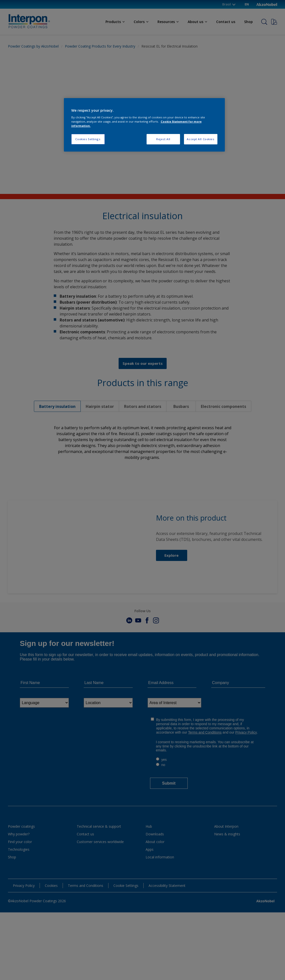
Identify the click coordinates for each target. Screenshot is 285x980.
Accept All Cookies (200, 139)
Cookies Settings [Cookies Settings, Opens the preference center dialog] (88, 139)
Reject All (163, 139)
